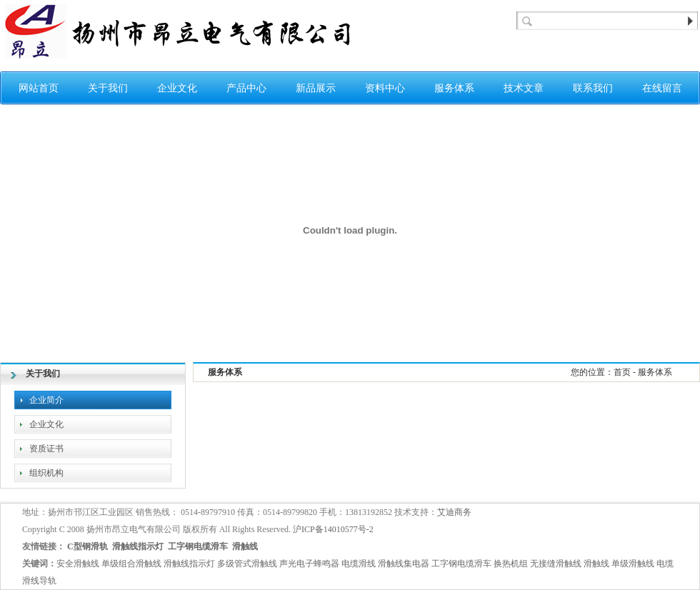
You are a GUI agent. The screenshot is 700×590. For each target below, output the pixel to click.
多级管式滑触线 (247, 564)
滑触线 (245, 546)
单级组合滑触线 (131, 564)
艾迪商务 (454, 512)
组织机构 (46, 473)
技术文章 (524, 88)
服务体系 (454, 88)
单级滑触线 (633, 564)
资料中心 (385, 88)
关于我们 (108, 88)
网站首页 (39, 88)
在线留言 (662, 88)
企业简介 (46, 400)
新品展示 (316, 88)
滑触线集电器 (404, 564)
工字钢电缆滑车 (198, 546)
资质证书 (46, 449)
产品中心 (246, 88)
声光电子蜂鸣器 (309, 564)
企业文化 (177, 88)
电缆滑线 (359, 564)
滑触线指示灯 (138, 546)
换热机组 (511, 564)
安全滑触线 (78, 564)
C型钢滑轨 (87, 546)
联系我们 (593, 88)
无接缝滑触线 (556, 564)
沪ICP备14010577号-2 (333, 529)
